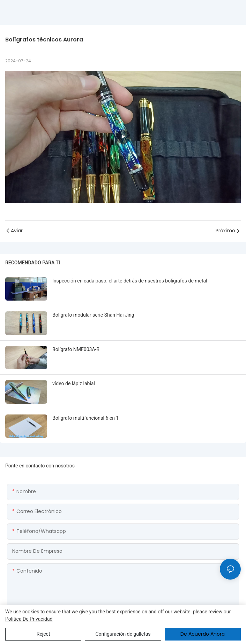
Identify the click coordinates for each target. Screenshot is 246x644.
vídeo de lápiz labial (74, 383)
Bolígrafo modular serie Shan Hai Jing (93, 315)
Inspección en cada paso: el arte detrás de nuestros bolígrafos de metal (130, 281)
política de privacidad (29, 619)
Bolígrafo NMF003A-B (76, 349)
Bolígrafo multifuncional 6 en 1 (85, 418)
